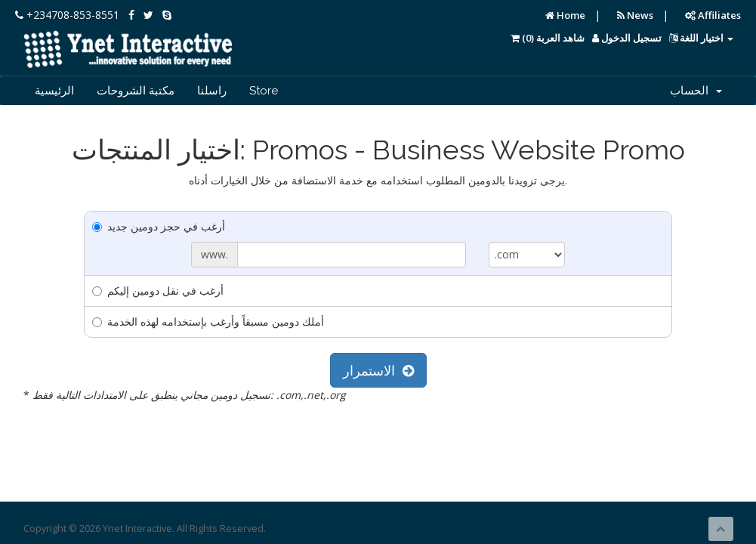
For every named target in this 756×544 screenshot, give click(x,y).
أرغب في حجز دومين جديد (159, 226)
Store (264, 91)
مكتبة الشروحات (136, 91)
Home (565, 15)
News (635, 15)
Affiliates (713, 15)
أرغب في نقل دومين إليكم (158, 291)
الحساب (696, 91)
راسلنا (212, 91)
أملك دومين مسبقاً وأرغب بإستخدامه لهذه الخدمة (208, 321)
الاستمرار (378, 370)
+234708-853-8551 (67, 15)
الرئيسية (54, 91)
